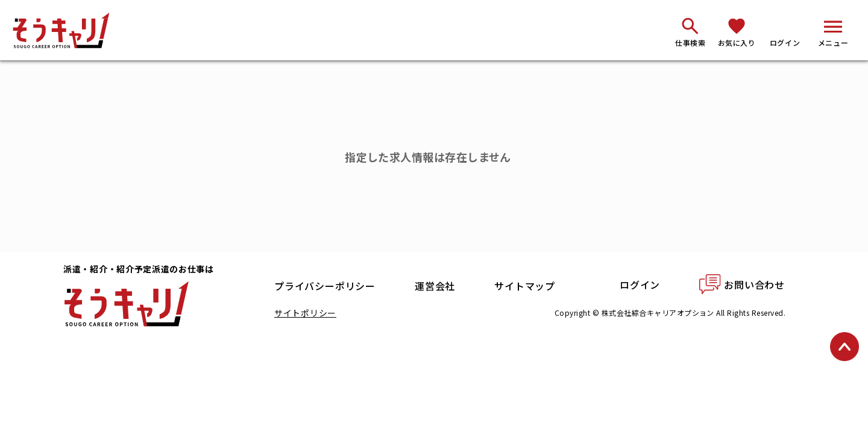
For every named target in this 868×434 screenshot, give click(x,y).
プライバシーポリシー (325, 286)
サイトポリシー (305, 313)
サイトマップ (525, 286)
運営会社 (435, 286)
